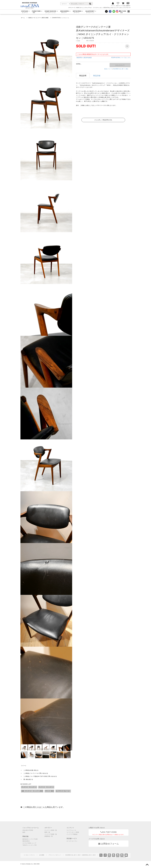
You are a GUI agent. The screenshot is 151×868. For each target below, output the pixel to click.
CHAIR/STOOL (56, 18)
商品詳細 (97, 76)
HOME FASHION (52, 12)
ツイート (24, 766)
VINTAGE (26, 12)
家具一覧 (47, 832)
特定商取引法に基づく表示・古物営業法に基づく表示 (81, 855)
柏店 (24, 832)
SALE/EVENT (91, 12)
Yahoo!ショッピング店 (30, 845)
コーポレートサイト (29, 855)
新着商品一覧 (49, 836)
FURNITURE (37, 12)
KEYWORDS (78, 12)
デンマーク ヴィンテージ (29, 787)
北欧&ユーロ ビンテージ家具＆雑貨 (38, 18)
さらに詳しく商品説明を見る (103, 120)
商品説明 (83, 76)
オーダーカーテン (72, 841)
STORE (123, 12)
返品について (108, 69)
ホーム (23, 18)
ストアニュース (71, 830)
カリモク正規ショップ (29, 843)
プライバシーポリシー (55, 855)
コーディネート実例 (73, 832)
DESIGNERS (66, 12)
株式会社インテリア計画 (30, 839)
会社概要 (42, 855)
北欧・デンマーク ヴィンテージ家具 (32, 791)
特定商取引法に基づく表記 (121, 69)
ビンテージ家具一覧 (51, 830)
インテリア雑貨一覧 (51, 834)
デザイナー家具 (49, 791)
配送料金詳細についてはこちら (121, 57)
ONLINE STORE (28, 830)
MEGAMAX (26, 841)
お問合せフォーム (109, 844)
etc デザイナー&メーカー (63, 791)
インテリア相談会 (72, 834)
